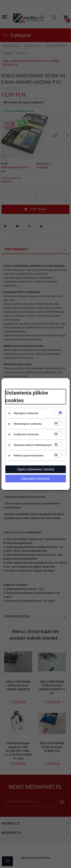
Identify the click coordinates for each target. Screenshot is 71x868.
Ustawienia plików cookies (27, 397)
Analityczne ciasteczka (26, 434)
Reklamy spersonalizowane (29, 456)
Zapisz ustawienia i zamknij (35, 469)
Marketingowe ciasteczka (28, 424)
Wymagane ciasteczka (26, 413)
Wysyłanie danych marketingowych (33, 445)
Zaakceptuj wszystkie (35, 479)
